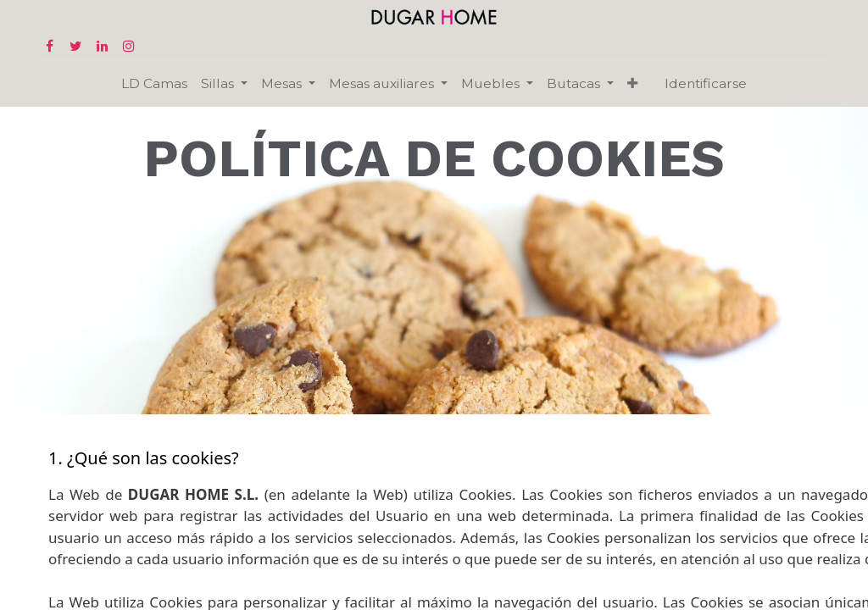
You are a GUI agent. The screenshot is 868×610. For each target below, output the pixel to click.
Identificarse (706, 83)
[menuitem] (154, 83)
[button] (632, 83)
